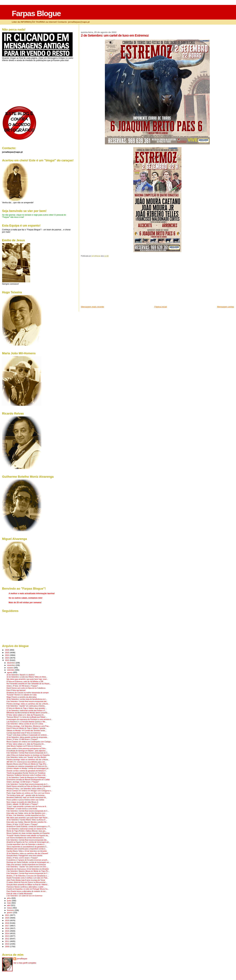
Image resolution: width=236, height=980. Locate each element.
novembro (11, 665)
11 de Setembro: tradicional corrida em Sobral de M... (27, 829)
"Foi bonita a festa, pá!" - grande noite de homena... (26, 795)
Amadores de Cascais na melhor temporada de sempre (28, 693)
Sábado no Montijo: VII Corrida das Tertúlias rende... (26, 731)
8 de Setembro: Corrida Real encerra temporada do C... (28, 753)
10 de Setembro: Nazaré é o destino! (21, 675)
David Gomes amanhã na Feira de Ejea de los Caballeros (29, 786)
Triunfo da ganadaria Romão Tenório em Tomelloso (26, 773)
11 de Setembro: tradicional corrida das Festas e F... (26, 711)
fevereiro (11, 910)
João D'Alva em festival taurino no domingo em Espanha (28, 755)
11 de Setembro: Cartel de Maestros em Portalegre (26, 777)
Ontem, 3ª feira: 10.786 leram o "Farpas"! (22, 686)
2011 (7, 941)
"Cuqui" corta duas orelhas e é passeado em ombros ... (28, 735)
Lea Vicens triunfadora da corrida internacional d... (26, 838)
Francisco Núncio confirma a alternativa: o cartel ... (26, 887)
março (10, 908)
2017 (7, 926)
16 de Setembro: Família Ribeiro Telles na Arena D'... (27, 820)
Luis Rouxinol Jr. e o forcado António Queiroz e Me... (27, 722)
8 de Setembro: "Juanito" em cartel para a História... (26, 706)
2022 (7, 660)
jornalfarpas (22, 959)
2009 (7, 946)
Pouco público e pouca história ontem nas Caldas (25, 800)
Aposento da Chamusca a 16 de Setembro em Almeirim (28, 869)
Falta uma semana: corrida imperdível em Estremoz (26, 865)
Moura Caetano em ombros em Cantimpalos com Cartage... (29, 742)
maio (9, 903)
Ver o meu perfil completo (25, 963)
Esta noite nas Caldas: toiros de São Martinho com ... (27, 813)
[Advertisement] (106, 282)
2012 (7, 939)
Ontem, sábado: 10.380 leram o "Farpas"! (22, 804)
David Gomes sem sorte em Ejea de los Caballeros (26, 688)
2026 (7, 650)
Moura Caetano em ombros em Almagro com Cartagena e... (29, 791)
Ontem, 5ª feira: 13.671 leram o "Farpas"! (22, 858)
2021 (7, 915)
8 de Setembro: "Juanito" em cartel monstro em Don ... (27, 867)
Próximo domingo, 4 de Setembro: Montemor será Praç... (28, 726)
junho (10, 901)
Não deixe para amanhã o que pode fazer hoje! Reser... (28, 818)
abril (9, 905)
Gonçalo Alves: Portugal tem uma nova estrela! (24, 856)
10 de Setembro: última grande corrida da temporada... (27, 737)
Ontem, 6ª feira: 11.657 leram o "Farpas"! (22, 824)
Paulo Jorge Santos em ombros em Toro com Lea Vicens (28, 793)
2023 (7, 658)
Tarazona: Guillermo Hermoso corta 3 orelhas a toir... (27, 775)
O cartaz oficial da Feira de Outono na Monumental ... (27, 882)
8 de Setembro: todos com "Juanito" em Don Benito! (26, 757)
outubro (10, 668)
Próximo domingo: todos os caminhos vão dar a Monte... (28, 704)
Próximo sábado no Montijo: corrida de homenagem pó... (28, 768)
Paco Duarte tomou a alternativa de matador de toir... (27, 891)
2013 (7, 936)
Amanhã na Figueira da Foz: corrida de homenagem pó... (28, 842)
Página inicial (161, 307)
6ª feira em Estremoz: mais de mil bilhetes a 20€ (25, 682)
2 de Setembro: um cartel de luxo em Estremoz (25, 896)
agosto (10, 672)
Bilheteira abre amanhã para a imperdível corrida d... (27, 849)
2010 (7, 944)
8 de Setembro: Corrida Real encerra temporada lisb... (27, 702)
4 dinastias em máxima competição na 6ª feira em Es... (27, 766)
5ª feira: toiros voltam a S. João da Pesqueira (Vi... (26, 715)
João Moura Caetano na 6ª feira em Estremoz (24, 746)
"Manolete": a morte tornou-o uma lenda (22, 809)
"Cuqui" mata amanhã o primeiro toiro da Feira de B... (27, 807)
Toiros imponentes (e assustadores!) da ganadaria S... (27, 847)
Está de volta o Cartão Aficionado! (20, 894)
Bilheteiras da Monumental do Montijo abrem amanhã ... (28, 713)
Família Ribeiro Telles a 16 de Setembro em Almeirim (27, 851)
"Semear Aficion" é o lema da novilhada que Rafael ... (27, 717)
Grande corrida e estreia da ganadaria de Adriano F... (27, 771)
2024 (7, 655)
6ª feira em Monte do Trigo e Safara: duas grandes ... (27, 708)
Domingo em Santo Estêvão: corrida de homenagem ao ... (29, 862)
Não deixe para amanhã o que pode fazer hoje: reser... (27, 679)
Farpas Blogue (36, 13)
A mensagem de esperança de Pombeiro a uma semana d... (29, 719)
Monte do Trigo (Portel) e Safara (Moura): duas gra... (27, 831)
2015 (7, 931)
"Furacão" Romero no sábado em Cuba (22, 695)
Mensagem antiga (226, 307)
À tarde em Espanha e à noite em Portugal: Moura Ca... (28, 889)
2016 (7, 928)
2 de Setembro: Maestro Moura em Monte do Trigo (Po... (28, 871)
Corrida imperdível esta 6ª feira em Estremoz (24, 733)
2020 (7, 918)
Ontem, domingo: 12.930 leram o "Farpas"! (23, 782)
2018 (7, 923)
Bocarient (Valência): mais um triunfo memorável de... (27, 798)
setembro (11, 670)
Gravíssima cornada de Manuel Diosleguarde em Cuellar (28, 780)
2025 (7, 652)
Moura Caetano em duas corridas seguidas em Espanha (28, 833)
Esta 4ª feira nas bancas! (16, 690)
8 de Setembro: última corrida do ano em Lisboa (25, 724)
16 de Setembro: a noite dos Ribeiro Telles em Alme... (27, 677)
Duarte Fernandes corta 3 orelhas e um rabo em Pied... (28, 878)
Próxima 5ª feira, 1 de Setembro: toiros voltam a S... (26, 789)
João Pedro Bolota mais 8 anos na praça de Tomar (26, 880)
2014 (7, 933)
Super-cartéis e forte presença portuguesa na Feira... (27, 748)
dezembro (11, 663)
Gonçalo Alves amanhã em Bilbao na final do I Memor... (28, 885)
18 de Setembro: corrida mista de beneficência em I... (27, 699)
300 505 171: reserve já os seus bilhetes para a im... (26, 762)
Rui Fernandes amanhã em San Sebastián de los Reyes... (29, 684)
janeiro (10, 913)
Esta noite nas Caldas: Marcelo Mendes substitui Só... (27, 822)
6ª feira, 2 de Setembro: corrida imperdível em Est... (26, 815)
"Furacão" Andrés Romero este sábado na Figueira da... (28, 836)
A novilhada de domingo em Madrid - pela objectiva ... (27, 751)
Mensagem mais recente (93, 307)
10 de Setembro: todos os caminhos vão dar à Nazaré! (27, 853)
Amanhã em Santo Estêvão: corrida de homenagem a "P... (29, 827)
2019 (7, 920)
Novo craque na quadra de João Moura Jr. (23, 802)
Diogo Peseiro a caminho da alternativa (22, 697)
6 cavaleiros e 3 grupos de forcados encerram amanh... (28, 860)
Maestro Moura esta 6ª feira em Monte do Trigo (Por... (27, 764)
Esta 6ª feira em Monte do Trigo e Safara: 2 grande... (27, 728)
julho (9, 898)
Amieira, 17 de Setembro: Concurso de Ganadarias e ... (28, 876)
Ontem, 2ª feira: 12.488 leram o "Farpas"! (22, 739)
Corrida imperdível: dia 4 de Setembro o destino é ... (26, 844)
